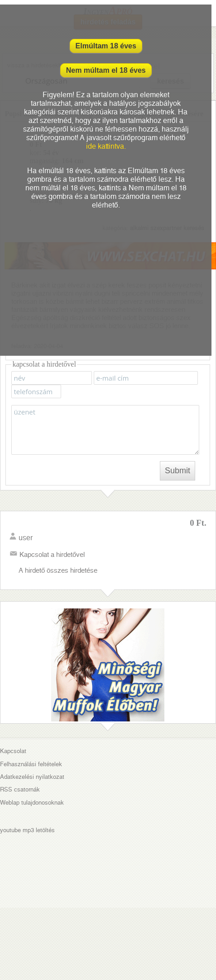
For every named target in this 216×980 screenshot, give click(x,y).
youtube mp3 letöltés (27, 830)
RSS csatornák (20, 789)
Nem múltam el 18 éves (106, 70)
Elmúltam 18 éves (106, 46)
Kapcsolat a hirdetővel (52, 555)
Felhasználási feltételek (31, 764)
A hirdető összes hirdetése (58, 570)
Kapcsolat (13, 751)
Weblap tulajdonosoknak (32, 803)
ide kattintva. (106, 146)
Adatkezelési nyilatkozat (32, 777)
